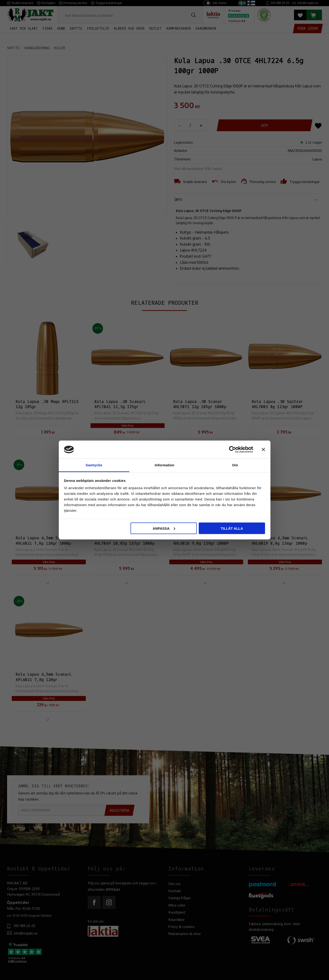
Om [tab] (235, 465)
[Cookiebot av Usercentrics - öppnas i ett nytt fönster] (232, 449)
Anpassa (164, 528)
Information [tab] (165, 465)
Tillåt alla (232, 528)
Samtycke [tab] (94, 465)
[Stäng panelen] (263, 449)
